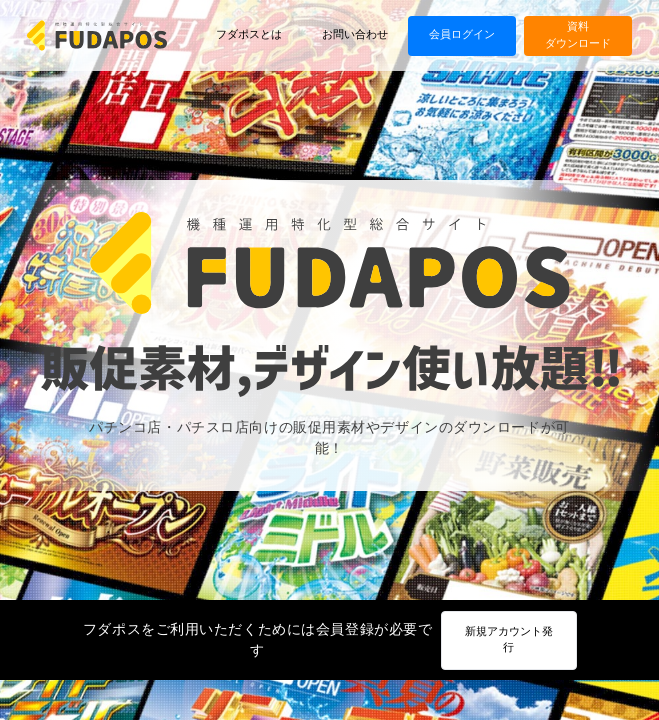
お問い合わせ (355, 34)
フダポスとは (249, 34)
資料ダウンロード (578, 35)
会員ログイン (462, 34)
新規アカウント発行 (509, 640)
